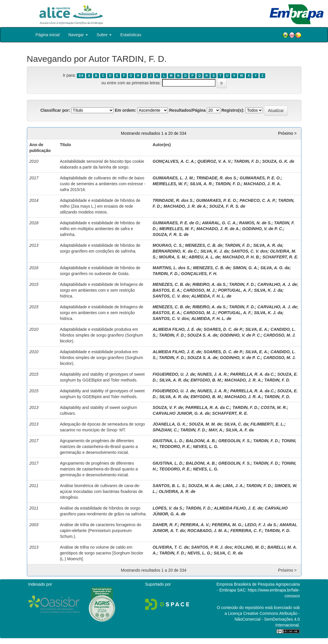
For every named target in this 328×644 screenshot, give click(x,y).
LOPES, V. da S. (168, 508)
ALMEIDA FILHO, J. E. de (177, 329)
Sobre (104, 35)
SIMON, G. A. (245, 268)
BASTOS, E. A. (167, 290)
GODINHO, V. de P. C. (263, 229)
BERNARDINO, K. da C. (175, 251)
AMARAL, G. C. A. (219, 223)
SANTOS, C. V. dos (249, 251)
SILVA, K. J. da (215, 251)
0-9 (81, 76)
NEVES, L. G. (206, 447)
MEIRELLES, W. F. (170, 184)
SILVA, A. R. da (268, 245)
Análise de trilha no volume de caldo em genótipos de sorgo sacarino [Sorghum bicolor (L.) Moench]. (102, 553)
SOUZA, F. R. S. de (227, 206)
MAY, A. (216, 430)
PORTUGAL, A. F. (235, 290)
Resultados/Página (187, 110)
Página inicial (48, 35)
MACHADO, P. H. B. (241, 257)
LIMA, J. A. (233, 486)
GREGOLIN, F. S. (235, 441)
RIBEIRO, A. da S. (210, 284)
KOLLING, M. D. (250, 547)
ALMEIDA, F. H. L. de (211, 296)
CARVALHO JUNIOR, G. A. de (181, 413)
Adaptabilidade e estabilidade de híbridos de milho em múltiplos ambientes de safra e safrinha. (100, 229)
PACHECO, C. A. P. (257, 200)
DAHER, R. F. (165, 525)
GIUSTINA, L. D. (168, 441)
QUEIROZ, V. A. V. (215, 161)
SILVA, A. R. (201, 184)
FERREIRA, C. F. (246, 531)
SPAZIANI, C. (165, 430)
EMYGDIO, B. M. (206, 380)
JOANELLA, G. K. (170, 424)
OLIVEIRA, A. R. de (177, 491)
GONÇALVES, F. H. (199, 274)
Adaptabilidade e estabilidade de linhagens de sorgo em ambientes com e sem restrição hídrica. (102, 290)
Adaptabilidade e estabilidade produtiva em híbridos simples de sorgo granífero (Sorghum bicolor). (101, 335)
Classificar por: (55, 110)
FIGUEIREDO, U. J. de (174, 374)
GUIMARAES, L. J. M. (173, 178)
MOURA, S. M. (172, 257)
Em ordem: (125, 110)
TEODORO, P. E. (175, 447)
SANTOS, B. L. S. (169, 486)
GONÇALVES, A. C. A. (174, 161)
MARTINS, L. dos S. (172, 268)
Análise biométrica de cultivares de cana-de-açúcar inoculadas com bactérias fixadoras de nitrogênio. (101, 491)
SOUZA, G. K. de (278, 161)
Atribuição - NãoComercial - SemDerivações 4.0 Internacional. (267, 619)
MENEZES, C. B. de (204, 245)
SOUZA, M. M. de (205, 424)
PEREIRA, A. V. (195, 525)
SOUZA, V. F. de (168, 407)
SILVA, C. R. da (228, 553)
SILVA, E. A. (257, 329)
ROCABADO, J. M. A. (208, 531)
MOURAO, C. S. (168, 245)
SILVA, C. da (236, 424)
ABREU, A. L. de (204, 257)
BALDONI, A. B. (201, 441)
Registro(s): (233, 110)
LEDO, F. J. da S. (261, 525)
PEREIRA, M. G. (227, 525)
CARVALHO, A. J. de (277, 284)
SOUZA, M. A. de (204, 486)
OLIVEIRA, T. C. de (171, 547)
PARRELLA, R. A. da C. (252, 374)
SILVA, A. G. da (275, 268)
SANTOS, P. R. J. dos (212, 547)
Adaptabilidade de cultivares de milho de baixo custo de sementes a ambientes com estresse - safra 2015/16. (103, 184)
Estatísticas (131, 35)
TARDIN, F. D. (247, 161)
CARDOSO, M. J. (199, 290)
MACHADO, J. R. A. (262, 184)
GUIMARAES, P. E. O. (260, 178)
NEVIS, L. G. (199, 553)
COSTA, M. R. (274, 407)
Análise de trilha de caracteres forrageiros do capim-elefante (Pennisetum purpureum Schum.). (101, 531)
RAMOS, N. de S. (255, 223)
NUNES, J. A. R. (213, 374)
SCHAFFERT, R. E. (280, 257)
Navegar (78, 35)
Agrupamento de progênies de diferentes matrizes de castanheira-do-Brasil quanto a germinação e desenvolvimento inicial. (99, 447)
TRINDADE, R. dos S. (217, 178)
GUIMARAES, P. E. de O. (176, 223)
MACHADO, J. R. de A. (185, 206)
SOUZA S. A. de (202, 335)
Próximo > (287, 133)
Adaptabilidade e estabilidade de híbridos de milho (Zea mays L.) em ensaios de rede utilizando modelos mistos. (100, 206)
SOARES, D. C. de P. (223, 329)
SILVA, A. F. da (240, 430)
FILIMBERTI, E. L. (268, 424)
